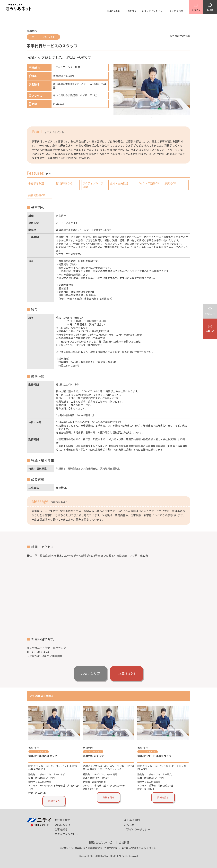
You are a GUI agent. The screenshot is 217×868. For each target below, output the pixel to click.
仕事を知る (131, 11)
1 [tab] (152, 117)
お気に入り (91, 674)
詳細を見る (54, 801)
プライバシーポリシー (137, 829)
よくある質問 (176, 11)
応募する (126, 674)
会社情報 (124, 842)
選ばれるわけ (113, 11)
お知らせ (129, 825)
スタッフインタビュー (153, 11)
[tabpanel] (152, 89)
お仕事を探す (62, 820)
